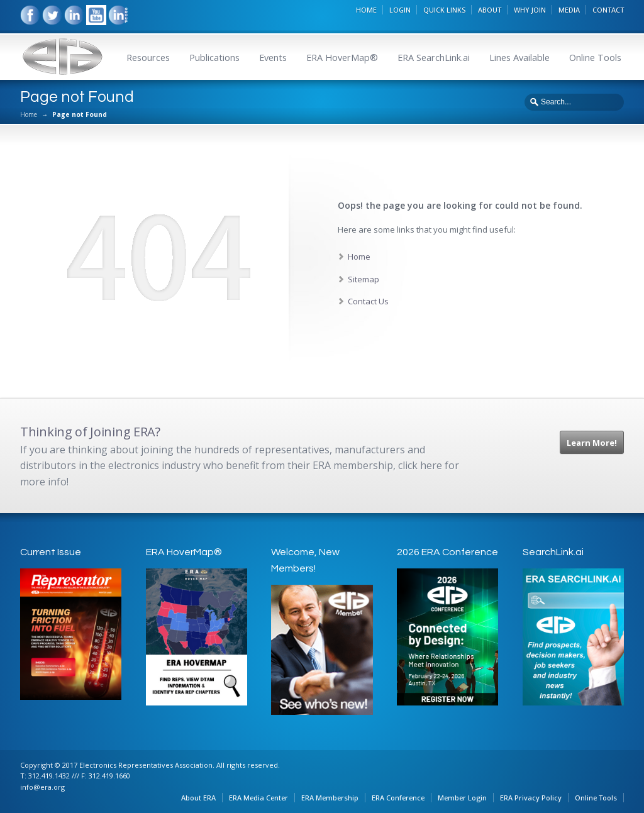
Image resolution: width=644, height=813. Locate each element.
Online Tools (595, 58)
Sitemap (364, 279)
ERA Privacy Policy (531, 798)
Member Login (462, 798)
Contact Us (368, 301)
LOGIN (400, 10)
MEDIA (569, 10)
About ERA (198, 798)
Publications (214, 58)
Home (29, 114)
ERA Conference (398, 798)
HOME (366, 10)
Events (273, 58)
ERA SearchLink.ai (434, 58)
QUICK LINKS (444, 10)
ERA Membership (330, 798)
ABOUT (490, 10)
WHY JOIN (530, 10)
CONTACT (608, 10)
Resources (148, 58)
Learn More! (592, 443)
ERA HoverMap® (342, 58)
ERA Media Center (258, 798)
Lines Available (519, 58)
